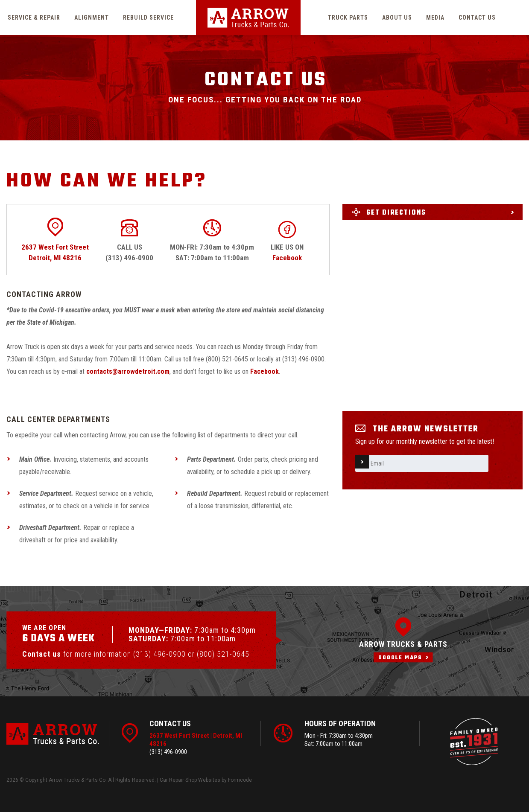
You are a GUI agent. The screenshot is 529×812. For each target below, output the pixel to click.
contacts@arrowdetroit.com (128, 371)
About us (397, 17)
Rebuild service (148, 17)
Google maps (400, 658)
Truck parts (348, 17)
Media (435, 17)
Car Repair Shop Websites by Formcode (206, 780)
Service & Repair (34, 17)
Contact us (477, 17)
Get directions (396, 213)
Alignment (92, 17)
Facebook (287, 258)
